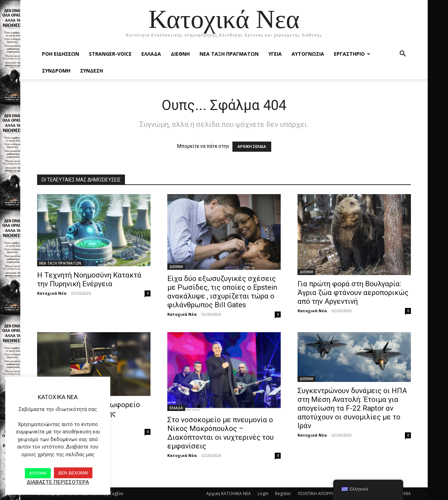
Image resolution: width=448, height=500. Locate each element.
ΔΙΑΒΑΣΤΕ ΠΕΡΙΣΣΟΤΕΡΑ (58, 482)
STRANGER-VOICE (110, 54)
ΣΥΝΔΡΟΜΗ (56, 71)
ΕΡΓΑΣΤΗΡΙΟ (352, 54)
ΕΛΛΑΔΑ (151, 54)
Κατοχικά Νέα (52, 293)
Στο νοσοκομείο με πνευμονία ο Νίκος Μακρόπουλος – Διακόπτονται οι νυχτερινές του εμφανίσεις (220, 433)
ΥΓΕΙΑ (275, 54)
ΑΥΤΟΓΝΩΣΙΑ (308, 54)
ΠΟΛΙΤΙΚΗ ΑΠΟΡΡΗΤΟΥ (321, 494)
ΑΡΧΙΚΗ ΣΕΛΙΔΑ (252, 147)
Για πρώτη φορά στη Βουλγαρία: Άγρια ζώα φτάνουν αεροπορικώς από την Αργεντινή (353, 293)
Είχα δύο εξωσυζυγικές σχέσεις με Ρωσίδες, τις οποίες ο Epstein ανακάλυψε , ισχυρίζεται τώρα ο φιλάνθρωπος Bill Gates (222, 292)
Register (283, 494)
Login (263, 494)
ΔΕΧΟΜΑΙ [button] (38, 473)
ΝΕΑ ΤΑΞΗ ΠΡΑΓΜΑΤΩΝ (229, 54)
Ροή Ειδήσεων (61, 54)
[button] (402, 54)
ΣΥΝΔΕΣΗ (92, 71)
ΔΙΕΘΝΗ (180, 54)
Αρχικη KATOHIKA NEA (229, 494)
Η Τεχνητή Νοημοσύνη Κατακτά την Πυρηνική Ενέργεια (89, 279)
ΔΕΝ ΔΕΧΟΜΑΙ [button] (73, 473)
